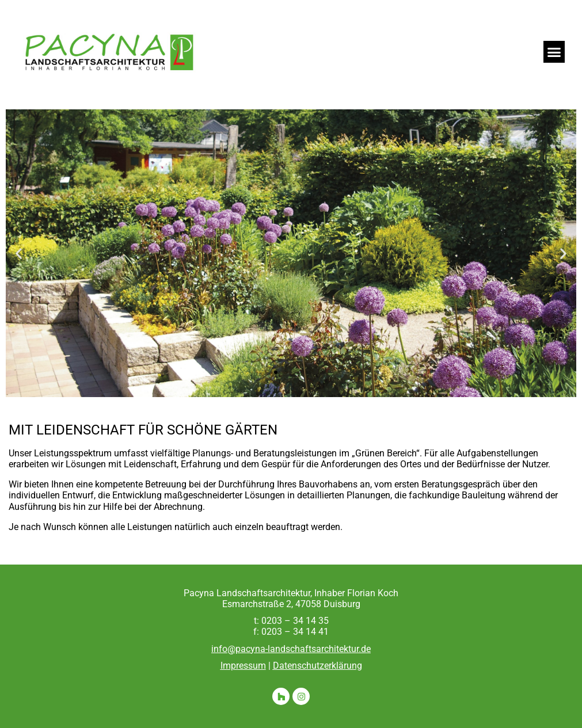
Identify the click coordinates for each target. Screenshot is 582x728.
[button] (554, 52)
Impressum (243, 666)
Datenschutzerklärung (317, 666)
